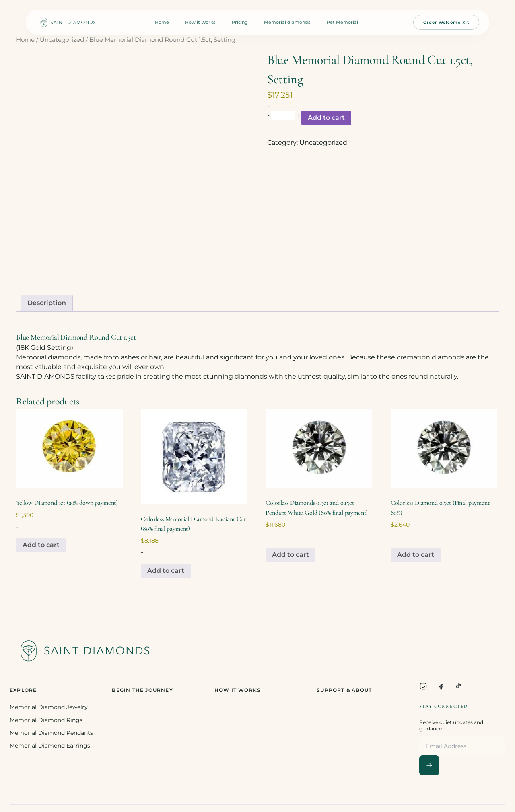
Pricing (240, 22)
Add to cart (326, 118)
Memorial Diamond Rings (46, 720)
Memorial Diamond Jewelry (49, 707)
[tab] (47, 303)
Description (47, 303)
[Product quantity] (283, 115)
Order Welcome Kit (446, 22)
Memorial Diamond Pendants (51, 733)
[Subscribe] (429, 765)
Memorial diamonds (287, 22)
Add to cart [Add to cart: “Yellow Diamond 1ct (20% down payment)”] (41, 545)
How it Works (200, 22)
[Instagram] (423, 686)
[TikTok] (459, 686)
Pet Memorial (342, 22)
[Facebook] (441, 686)
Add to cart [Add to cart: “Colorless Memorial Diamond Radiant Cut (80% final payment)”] (166, 571)
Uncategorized (62, 40)
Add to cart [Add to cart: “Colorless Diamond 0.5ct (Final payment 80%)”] (416, 555)
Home (162, 22)
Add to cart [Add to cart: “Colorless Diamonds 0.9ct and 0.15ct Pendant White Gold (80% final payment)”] (290, 555)
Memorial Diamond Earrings (50, 746)
